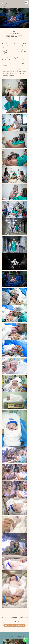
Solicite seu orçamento (14, 625)
